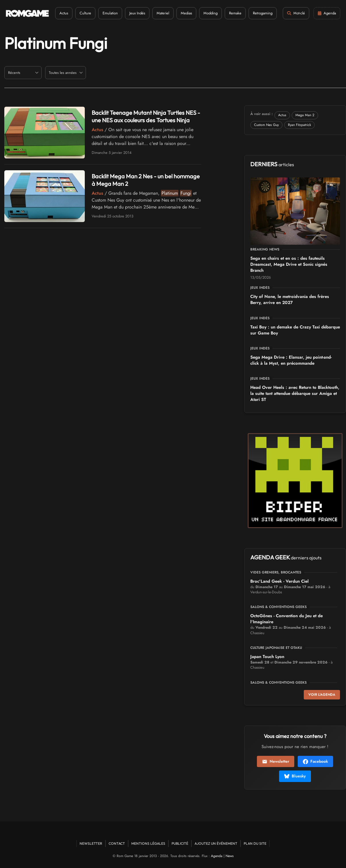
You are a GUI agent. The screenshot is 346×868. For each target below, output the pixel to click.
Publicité (180, 843)
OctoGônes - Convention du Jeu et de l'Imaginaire (287, 619)
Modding (211, 13)
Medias (186, 13)
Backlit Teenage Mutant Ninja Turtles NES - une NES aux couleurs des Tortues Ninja (146, 116)
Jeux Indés (137, 13)
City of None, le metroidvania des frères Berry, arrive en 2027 (290, 300)
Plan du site (255, 843)
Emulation (110, 13)
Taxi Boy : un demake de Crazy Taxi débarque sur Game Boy (295, 330)
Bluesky (295, 776)
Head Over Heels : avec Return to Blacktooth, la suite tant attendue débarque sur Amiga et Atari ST (295, 393)
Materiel (163, 13)
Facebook (315, 761)
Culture (85, 13)
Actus (64, 13)
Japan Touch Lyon (267, 657)
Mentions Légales (148, 843)
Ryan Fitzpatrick (299, 125)
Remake (235, 13)
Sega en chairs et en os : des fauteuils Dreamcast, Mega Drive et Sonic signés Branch (289, 264)
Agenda (217, 856)
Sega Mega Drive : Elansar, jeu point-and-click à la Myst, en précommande (291, 360)
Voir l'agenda (322, 695)
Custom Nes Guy (266, 125)
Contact (117, 843)
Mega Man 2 (305, 115)
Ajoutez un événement (216, 843)
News (230, 856)
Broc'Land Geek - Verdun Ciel (279, 581)
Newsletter (276, 761)
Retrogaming (263, 13)
